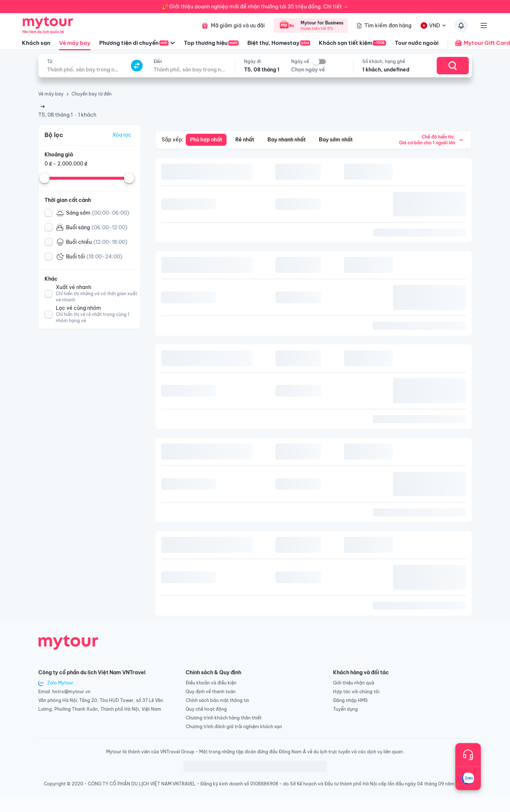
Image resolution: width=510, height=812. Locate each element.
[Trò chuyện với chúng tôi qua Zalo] (468, 778)
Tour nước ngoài (417, 43)
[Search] (453, 66)
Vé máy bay (75, 45)
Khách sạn (36, 43)
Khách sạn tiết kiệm (352, 43)
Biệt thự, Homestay (279, 43)
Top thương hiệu (211, 43)
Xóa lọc (122, 135)
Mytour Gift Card (479, 43)
